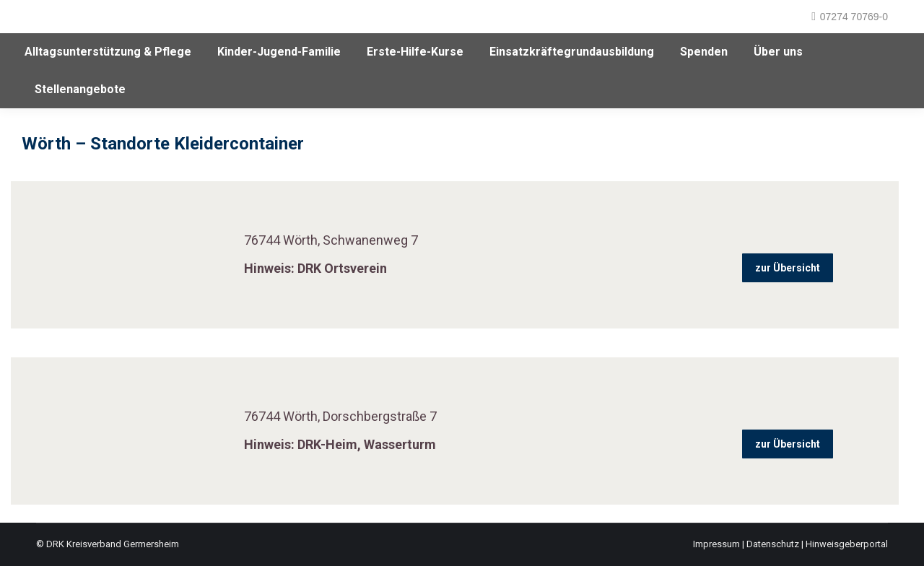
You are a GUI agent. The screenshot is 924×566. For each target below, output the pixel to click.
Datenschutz (773, 544)
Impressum (716, 544)
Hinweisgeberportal (847, 544)
